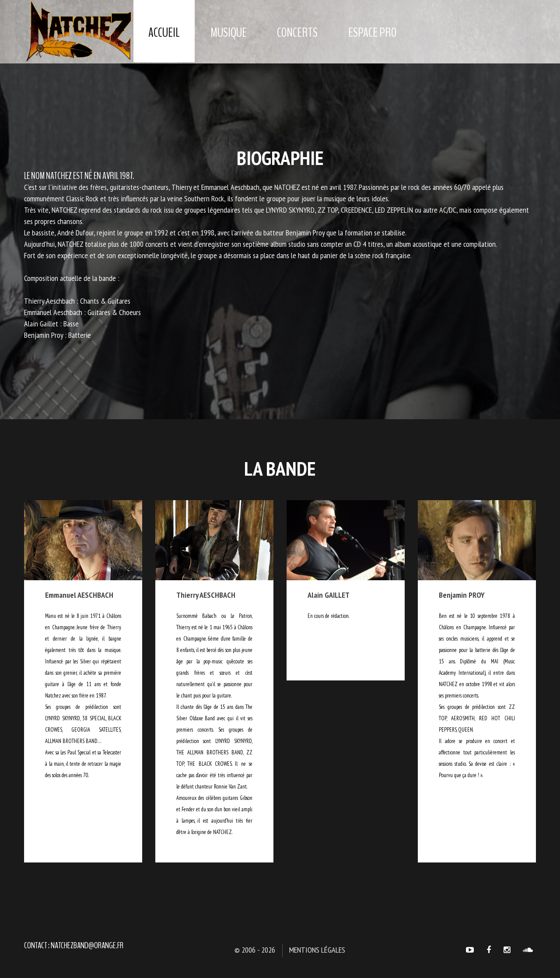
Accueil (164, 33)
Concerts (297, 33)
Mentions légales (317, 950)
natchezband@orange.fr (87, 945)
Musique (229, 33)
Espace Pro (372, 33)
